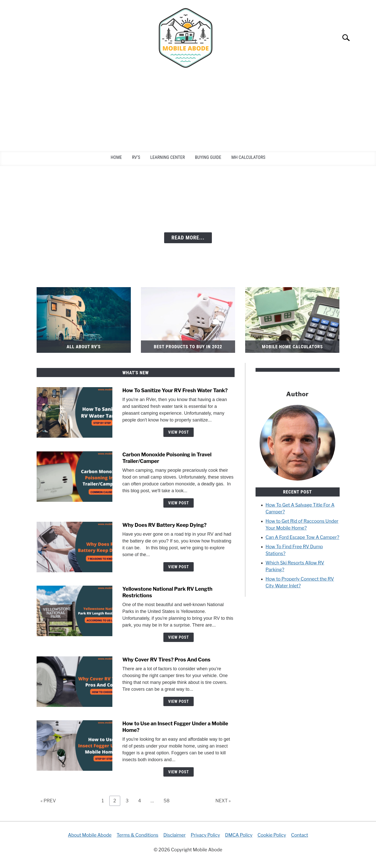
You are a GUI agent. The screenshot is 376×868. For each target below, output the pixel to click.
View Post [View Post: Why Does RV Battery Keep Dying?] (179, 567)
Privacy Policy (205, 835)
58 (169, 801)
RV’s (136, 157)
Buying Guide (208, 157)
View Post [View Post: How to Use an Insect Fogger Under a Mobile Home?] (179, 772)
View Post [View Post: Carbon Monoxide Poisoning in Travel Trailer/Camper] (179, 503)
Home (116, 157)
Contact (300, 835)
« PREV (48, 801)
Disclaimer (174, 835)
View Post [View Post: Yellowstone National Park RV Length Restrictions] (179, 637)
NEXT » (223, 801)
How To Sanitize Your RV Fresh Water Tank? (175, 390)
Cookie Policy (272, 835)
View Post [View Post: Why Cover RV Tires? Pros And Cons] (179, 701)
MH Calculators (248, 157)
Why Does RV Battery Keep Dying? (165, 525)
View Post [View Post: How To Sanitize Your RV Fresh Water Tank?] (179, 432)
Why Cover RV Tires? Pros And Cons (167, 660)
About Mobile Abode (90, 835)
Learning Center (168, 157)
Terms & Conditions (137, 835)
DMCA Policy (239, 835)
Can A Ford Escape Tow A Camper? (303, 537)
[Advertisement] (188, 113)
